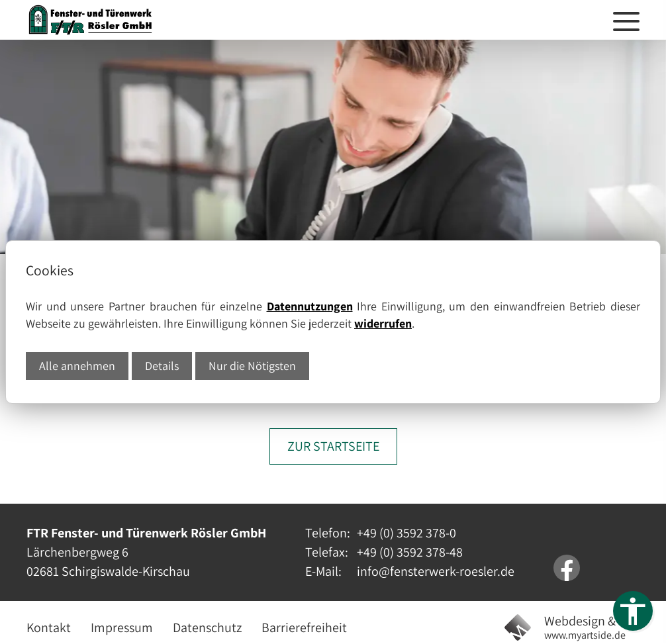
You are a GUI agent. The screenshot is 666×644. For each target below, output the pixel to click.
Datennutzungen (310, 306)
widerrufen (383, 323)
